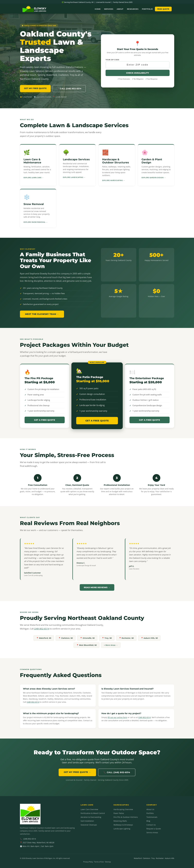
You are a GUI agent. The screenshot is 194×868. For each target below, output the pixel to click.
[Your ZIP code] (138, 65)
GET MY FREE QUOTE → (77, 772)
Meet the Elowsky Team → (42, 314)
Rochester (160, 858)
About (120, 9)
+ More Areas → (111, 645)
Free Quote (163, 9)
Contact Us (151, 825)
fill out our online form (117, 717)
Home (98, 9)
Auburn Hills (170, 858)
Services (109, 9)
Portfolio (147, 9)
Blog (148, 821)
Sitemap (108, 862)
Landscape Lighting (122, 829)
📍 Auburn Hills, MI (149, 638)
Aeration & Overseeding (91, 817)
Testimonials (152, 817)
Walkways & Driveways (123, 825)
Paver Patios (119, 813)
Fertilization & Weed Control (93, 813)
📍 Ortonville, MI (87, 638)
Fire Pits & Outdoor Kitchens (126, 817)
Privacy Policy (88, 862)
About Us (150, 809)
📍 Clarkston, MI (66, 638)
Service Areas (152, 832)
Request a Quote (154, 829)
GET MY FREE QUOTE (35, 88)
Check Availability (138, 73)
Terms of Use (99, 862)
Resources (133, 9)
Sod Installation (87, 821)
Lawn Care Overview (89, 809)
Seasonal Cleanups (89, 825)
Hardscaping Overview (123, 809)
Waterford (138, 858)
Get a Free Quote (45, 420)
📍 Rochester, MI (126, 638)
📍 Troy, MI (107, 638)
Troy (153, 858)
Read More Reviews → (97, 587)
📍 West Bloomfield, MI (87, 645)
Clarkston (146, 858)
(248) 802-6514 (42, 629)
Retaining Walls (120, 821)
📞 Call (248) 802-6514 (69, 89)
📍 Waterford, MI (44, 638)
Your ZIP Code (112, 60)
